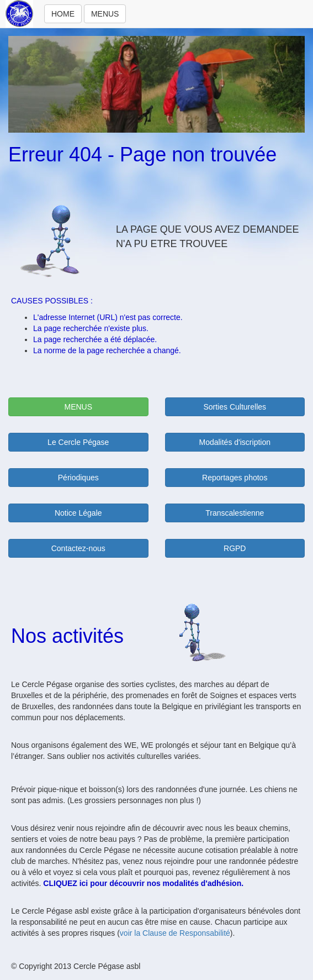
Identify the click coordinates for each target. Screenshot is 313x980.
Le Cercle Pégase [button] (78, 442)
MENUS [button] (105, 14)
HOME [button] (63, 14)
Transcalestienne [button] (235, 513)
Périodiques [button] (78, 478)
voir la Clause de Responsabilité (175, 933)
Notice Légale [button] (78, 513)
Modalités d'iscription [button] (235, 442)
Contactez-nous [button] (78, 548)
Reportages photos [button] (235, 478)
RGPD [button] (235, 548)
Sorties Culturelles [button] (235, 407)
